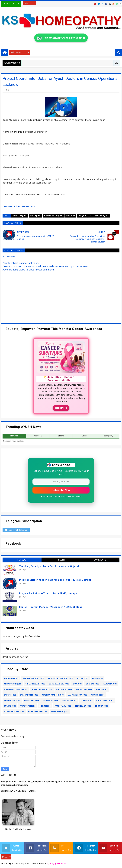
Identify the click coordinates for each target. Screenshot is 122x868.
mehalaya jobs (32, 700)
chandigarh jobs (13, 684)
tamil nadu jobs (63, 706)
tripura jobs (101, 706)
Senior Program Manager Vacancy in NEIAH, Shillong (51, 607)
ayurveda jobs (20, 216)
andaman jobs (11, 678)
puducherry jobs (105, 700)
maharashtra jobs (77, 695)
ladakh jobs (10, 695)
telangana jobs (83, 706)
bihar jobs (97, 678)
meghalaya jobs (12, 700)
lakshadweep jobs (29, 695)
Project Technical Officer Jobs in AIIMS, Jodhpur (49, 593)
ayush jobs (35, 216)
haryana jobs (110, 684)
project (82, 216)
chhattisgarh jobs (35, 684)
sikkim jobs (45, 706)
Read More (61, 408)
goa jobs (77, 684)
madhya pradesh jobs (53, 695)
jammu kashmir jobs (42, 689)
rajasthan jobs (28, 706)
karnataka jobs (84, 689)
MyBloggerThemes (56, 863)
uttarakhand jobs (38, 711)
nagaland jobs (50, 700)
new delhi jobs (69, 700)
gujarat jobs (92, 684)
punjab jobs (10, 706)
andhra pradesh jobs (33, 678)
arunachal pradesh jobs (61, 678)
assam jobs (83, 678)
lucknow (70, 216)
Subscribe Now (61, 490)
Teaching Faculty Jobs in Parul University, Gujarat (49, 566)
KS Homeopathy (21, 863)
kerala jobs (102, 689)
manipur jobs (98, 695)
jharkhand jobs (64, 689)
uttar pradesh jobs (99, 216)
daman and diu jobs (59, 684)
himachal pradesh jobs (16, 689)
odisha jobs (86, 700)
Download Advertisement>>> (19, 206)
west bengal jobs (60, 711)
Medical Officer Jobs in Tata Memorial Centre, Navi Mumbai (55, 580)
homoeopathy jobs (53, 216)
